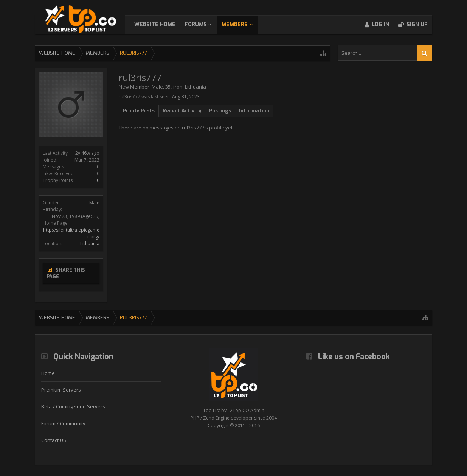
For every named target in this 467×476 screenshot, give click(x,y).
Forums (203, 24)
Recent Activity (182, 111)
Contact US (54, 440)
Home (48, 373)
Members (242, 24)
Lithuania (90, 243)
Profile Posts (139, 111)
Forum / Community (63, 423)
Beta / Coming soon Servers (73, 406)
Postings (220, 111)
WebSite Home (162, 24)
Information (254, 111)
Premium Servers (61, 390)
